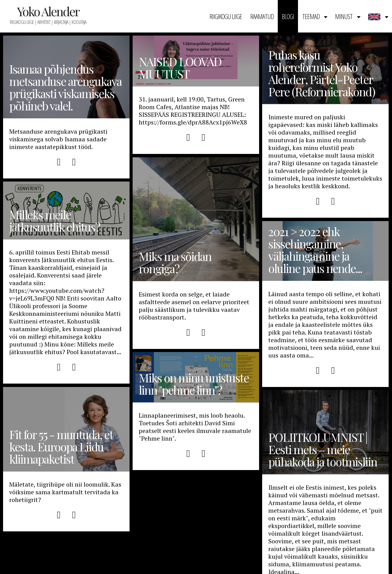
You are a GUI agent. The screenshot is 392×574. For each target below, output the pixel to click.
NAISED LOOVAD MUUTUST (180, 68)
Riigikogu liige (226, 16)
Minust (344, 16)
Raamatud (262, 16)
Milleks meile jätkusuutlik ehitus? (55, 221)
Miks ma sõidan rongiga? (196, 219)
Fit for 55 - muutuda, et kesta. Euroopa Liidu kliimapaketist (61, 447)
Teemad (311, 16)
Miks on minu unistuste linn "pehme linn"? (194, 384)
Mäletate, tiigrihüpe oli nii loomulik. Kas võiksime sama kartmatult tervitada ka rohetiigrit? (65, 492)
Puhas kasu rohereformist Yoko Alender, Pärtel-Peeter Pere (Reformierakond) (322, 73)
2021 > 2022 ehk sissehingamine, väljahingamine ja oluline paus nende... (315, 250)
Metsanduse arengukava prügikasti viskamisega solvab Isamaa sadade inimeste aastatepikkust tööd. (58, 139)
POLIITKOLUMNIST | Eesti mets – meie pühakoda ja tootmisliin (323, 450)
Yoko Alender (48, 11)
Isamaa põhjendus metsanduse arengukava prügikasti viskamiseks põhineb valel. (65, 87)
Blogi (288, 16)
